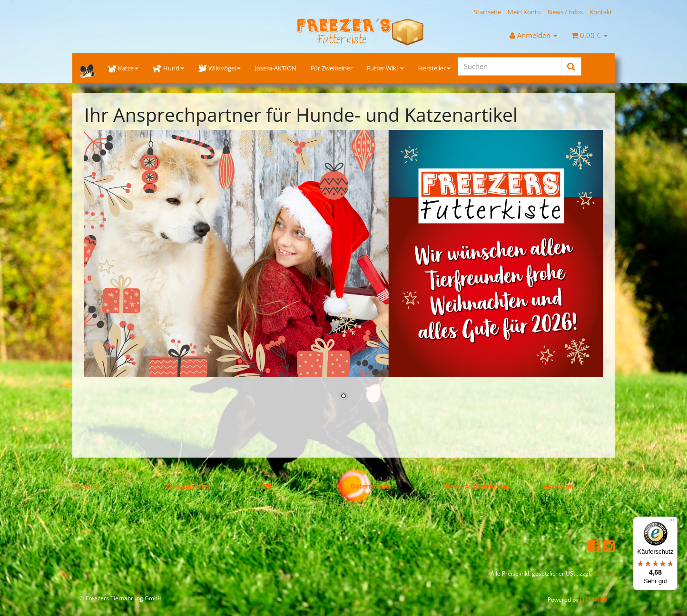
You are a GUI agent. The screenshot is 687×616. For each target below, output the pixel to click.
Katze (123, 68)
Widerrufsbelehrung (476, 486)
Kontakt (601, 12)
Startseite (487, 12)
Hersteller (434, 68)
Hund (168, 68)
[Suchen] (510, 66)
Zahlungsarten (189, 486)
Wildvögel (220, 68)
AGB (265, 486)
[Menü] (672, 522)
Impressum (555, 486)
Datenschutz (371, 486)
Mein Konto (524, 12)
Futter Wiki (385, 68)
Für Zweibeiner (332, 68)
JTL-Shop (594, 599)
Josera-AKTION (276, 68)
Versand (86, 486)
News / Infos (565, 12)
